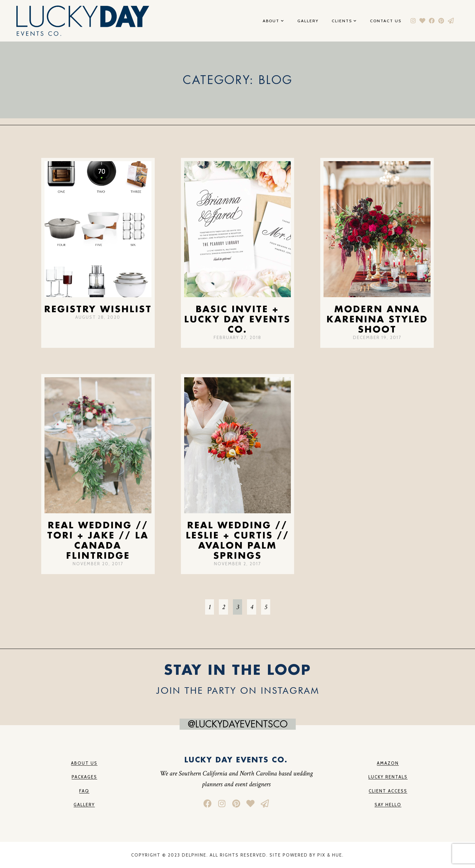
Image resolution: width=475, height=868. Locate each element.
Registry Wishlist (98, 309)
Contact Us (386, 21)
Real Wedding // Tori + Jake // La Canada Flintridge (98, 540)
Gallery (308, 21)
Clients (344, 21)
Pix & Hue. (331, 855)
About (273, 21)
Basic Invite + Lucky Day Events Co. (237, 319)
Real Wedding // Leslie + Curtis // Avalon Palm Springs (237, 540)
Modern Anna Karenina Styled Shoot (377, 319)
